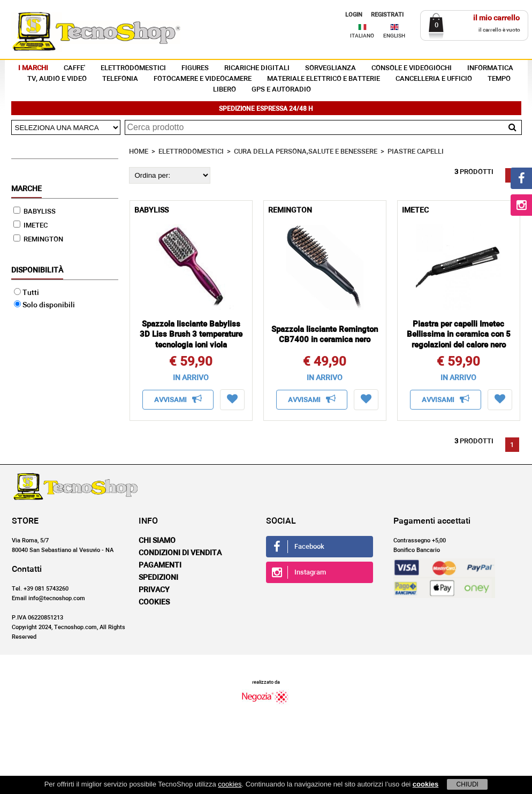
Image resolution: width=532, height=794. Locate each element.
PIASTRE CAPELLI (416, 152)
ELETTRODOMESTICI (133, 68)
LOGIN (354, 15)
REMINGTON (38, 240)
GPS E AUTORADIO (281, 90)
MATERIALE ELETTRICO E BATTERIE (324, 79)
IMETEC (31, 226)
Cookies (154, 602)
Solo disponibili (44, 305)
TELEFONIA (120, 79)
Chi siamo (157, 541)
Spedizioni (158, 578)
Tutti (26, 293)
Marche (26, 189)
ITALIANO (362, 36)
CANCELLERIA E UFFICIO (434, 79)
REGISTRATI (387, 15)
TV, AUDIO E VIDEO (57, 79)
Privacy (154, 590)
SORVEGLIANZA (330, 68)
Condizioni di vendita (180, 553)
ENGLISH (394, 36)
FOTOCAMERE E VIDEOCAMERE (203, 79)
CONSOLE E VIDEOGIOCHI (412, 68)
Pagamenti (160, 565)
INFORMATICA (490, 68)
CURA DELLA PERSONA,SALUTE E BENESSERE (306, 152)
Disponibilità (37, 270)
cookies (230, 784)
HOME (139, 152)
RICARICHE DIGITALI (257, 68)
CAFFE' (74, 68)
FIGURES (195, 68)
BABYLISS (35, 212)
